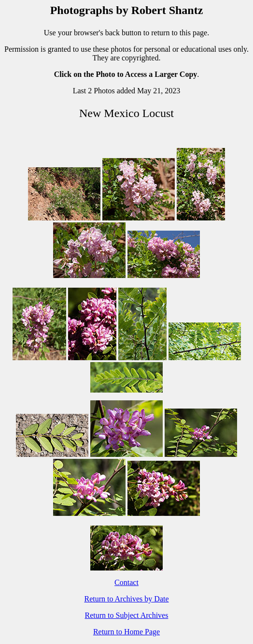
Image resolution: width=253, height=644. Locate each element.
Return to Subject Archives (127, 615)
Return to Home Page (126, 632)
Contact (126, 582)
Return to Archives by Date (126, 599)
